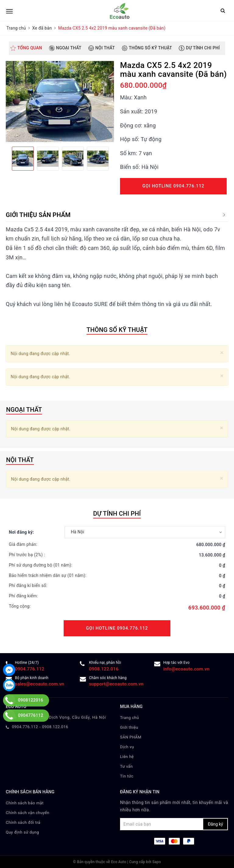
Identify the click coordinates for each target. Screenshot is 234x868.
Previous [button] (6, 158)
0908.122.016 (104, 669)
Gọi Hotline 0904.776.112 (173, 186)
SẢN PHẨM (131, 737)
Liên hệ (127, 757)
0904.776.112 (25, 727)
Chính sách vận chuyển (28, 813)
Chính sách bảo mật (25, 803)
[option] (60, 101)
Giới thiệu (129, 727)
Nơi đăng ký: (21, 532)
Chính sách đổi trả (23, 822)
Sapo (157, 862)
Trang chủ (129, 718)
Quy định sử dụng (22, 832)
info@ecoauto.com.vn (186, 669)
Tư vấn (126, 766)
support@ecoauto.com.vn (116, 684)
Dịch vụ (127, 747)
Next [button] (114, 158)
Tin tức (127, 776)
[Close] (222, 353)
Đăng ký (215, 824)
